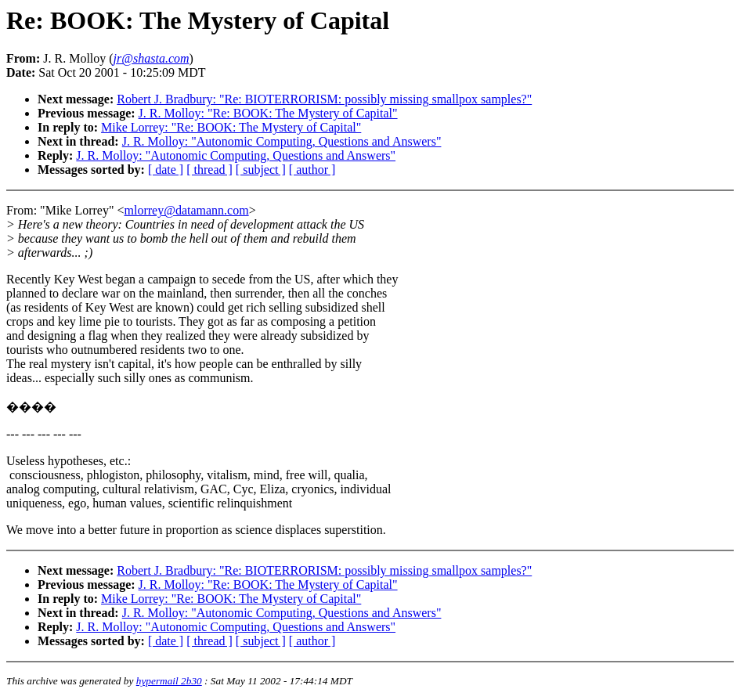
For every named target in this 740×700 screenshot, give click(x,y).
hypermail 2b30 (169, 681)
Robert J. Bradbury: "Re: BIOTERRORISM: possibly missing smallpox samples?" (324, 99)
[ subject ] (261, 170)
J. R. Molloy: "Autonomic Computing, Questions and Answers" (282, 141)
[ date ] (166, 170)
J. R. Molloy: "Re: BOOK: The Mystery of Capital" (268, 113)
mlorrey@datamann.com (187, 210)
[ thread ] (209, 170)
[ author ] (312, 170)
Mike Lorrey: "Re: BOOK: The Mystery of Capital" (231, 127)
